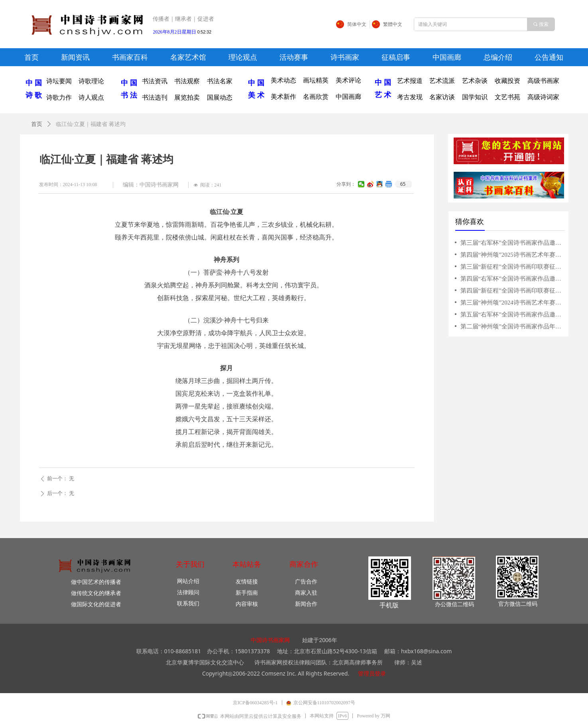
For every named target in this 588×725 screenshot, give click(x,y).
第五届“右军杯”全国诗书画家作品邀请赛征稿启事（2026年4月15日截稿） (512, 314)
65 (403, 184)
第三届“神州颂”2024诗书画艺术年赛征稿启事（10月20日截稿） (512, 303)
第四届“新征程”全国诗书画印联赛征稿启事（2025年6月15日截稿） (512, 291)
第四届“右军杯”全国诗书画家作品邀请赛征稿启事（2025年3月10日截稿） (512, 279)
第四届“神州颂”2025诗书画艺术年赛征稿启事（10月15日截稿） (512, 255)
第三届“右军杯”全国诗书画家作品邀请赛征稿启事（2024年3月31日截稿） (512, 243)
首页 (37, 124)
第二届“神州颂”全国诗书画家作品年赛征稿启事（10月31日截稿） (512, 326)
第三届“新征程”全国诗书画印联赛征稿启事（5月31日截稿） (512, 267)
